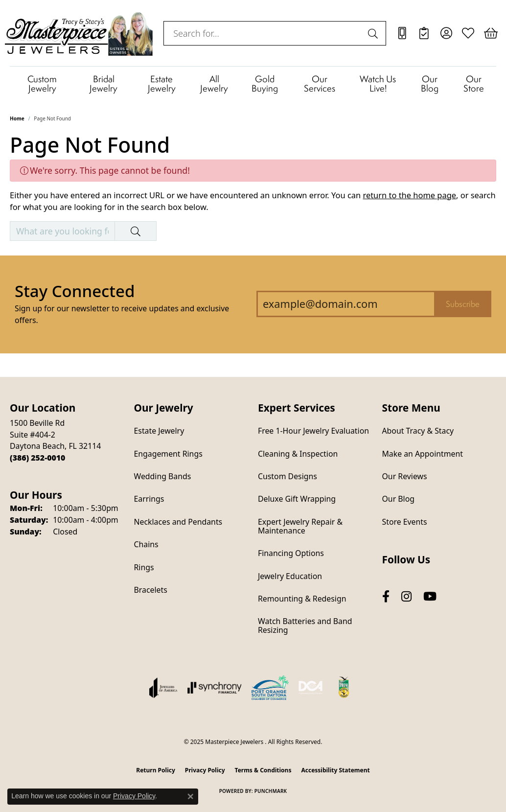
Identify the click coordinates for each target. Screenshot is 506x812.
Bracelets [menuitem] (151, 590)
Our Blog (430, 83)
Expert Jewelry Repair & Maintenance (300, 526)
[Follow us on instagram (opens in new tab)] (406, 596)
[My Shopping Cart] (490, 33)
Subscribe (463, 304)
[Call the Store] (37, 458)
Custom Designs (287, 476)
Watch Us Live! (378, 83)
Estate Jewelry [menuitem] (159, 431)
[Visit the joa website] (163, 688)
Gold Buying (265, 83)
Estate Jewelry (162, 83)
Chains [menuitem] (146, 544)
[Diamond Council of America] (311, 688)
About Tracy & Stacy (418, 431)
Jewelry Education (290, 576)
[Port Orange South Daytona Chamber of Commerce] (270, 688)
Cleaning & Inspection (298, 454)
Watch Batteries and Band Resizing (305, 626)
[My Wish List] (468, 33)
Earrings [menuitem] (149, 499)
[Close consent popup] (190, 796)
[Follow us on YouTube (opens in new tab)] (430, 596)
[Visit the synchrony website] (215, 688)
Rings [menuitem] (144, 567)
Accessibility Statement (335, 770)
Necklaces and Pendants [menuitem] (178, 522)
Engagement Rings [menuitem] (168, 454)
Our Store (474, 83)
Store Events (405, 522)
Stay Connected (75, 291)
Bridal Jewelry (103, 83)
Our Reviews (405, 476)
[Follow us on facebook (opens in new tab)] (386, 596)
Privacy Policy (205, 770)
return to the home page (409, 195)
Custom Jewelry (42, 83)
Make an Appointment (423, 454)
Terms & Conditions (263, 770)
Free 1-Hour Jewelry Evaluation (313, 431)
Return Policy (156, 770)
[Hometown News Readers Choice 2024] (345, 688)
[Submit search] (374, 33)
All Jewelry (214, 83)
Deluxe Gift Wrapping (297, 499)
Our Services (320, 83)
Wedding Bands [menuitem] (163, 476)
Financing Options (291, 553)
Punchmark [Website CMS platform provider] (271, 791)
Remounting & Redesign (302, 599)
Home (17, 118)
